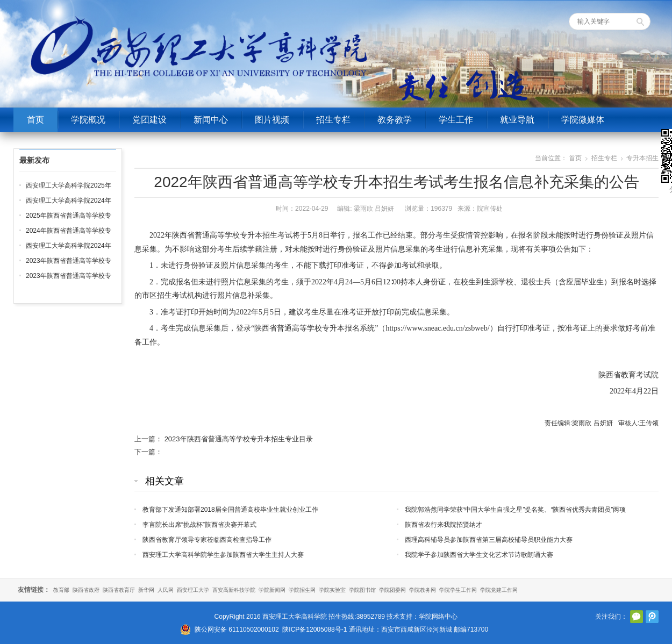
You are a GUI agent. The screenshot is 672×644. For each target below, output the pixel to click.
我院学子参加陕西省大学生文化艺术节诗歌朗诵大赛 (479, 555)
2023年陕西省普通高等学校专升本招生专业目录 (239, 439)
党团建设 (149, 120)
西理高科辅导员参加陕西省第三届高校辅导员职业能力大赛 (489, 540)
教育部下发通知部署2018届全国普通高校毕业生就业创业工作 (230, 510)
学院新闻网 (272, 590)
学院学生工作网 (458, 590)
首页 (35, 120)
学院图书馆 (362, 590)
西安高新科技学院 (234, 590)
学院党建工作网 (499, 590)
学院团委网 (392, 590)
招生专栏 (333, 120)
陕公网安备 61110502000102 (237, 629)
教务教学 (395, 120)
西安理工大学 (193, 590)
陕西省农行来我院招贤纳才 (444, 525)
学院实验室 (332, 590)
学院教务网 (423, 590)
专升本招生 (642, 158)
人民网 (166, 590)
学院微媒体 (583, 120)
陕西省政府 (86, 590)
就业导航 (517, 120)
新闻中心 (211, 120)
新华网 (146, 590)
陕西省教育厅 (119, 590)
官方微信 (637, 617)
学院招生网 (302, 590)
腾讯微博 (652, 617)
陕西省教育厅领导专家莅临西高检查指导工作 (207, 540)
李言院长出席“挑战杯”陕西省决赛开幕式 (199, 525)
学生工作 (456, 120)
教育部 (61, 590)
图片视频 (272, 120)
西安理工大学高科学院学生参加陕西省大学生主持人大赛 (223, 555)
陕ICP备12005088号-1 (314, 629)
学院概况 (88, 120)
